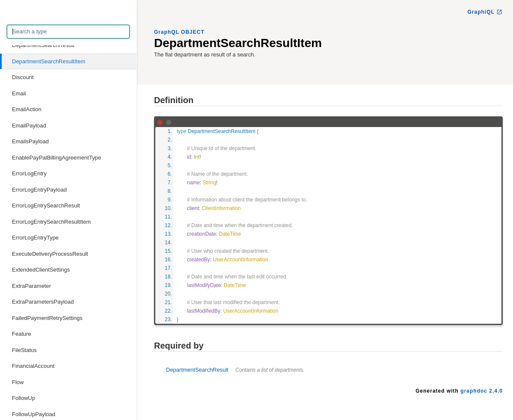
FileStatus (24, 350)
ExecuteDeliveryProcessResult (50, 254)
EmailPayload (29, 126)
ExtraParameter (31, 286)
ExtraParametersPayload (43, 302)
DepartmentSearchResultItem (49, 61)
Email (19, 93)
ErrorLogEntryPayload (39, 190)
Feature (22, 334)
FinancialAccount (33, 366)
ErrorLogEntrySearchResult (46, 206)
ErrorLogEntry (29, 173)
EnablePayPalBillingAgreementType (56, 158)
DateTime (230, 234)
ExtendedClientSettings (41, 270)
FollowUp (24, 398)
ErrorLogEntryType (35, 238)
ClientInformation (221, 208)
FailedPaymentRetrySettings (47, 318)
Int (197, 157)
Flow (18, 382)
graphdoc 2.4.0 (482, 391)
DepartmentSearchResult (43, 45)
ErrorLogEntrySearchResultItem (51, 222)
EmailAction (27, 109)
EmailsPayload (30, 141)
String (209, 183)
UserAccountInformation (241, 260)
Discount (23, 77)
